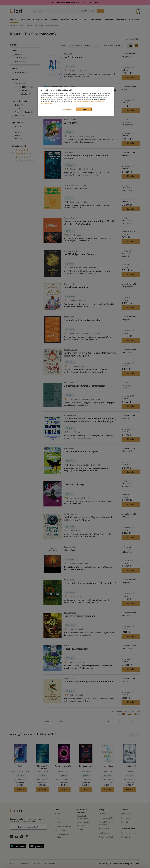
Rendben (84, 109)
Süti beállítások (67, 110)
